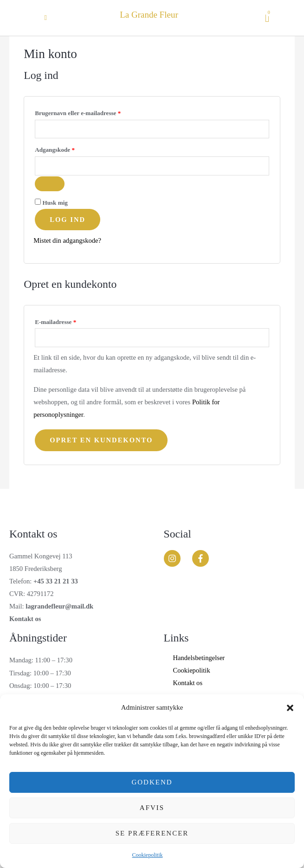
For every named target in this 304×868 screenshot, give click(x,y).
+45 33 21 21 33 (56, 581)
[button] (290, 708)
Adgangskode (67, 149)
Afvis (152, 808)
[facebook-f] (203, 558)
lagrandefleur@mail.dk (59, 606)
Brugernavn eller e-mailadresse (90, 112)
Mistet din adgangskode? (67, 240)
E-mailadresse (68, 321)
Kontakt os (25, 619)
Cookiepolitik (148, 855)
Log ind (68, 220)
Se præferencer (152, 833)
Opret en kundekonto (101, 440)
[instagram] (177, 558)
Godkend (152, 782)
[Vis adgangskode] (50, 184)
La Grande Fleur (149, 15)
